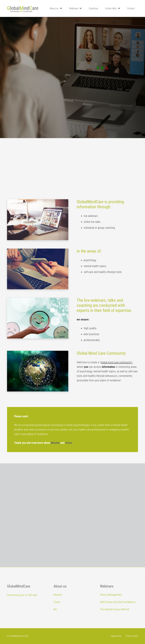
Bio (55, 609)
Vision (69, 443)
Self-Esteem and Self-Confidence (118, 602)
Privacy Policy (132, 636)
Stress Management (111, 595)
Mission (55, 443)
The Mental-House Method (115, 609)
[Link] (23, 8)
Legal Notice (116, 636)
